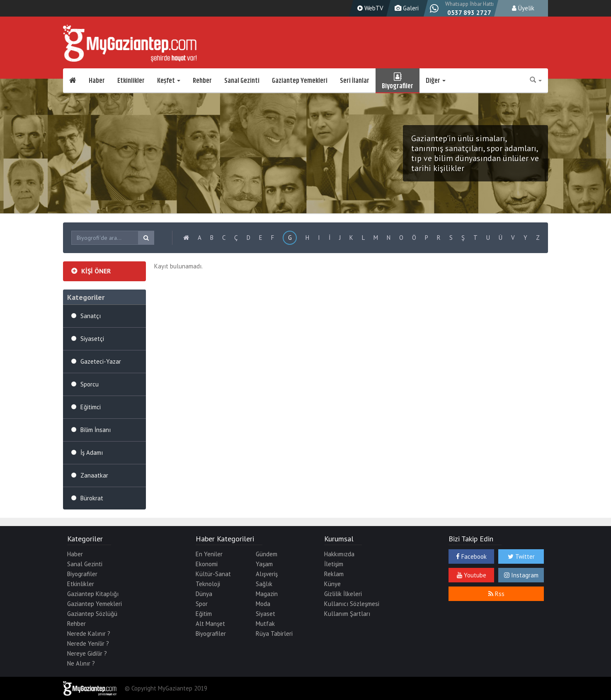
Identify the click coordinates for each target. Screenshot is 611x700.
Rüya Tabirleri (274, 634)
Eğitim (204, 614)
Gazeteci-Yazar (101, 361)
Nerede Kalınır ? (89, 634)
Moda (263, 604)
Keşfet (169, 81)
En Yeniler (209, 554)
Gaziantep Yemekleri (300, 81)
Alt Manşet (210, 624)
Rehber (202, 81)
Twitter (521, 556)
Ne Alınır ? (81, 663)
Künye (332, 584)
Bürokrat (92, 498)
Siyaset (265, 614)
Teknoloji (208, 584)
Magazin (267, 594)
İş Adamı (92, 453)
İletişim (334, 564)
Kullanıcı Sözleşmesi (352, 604)
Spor (202, 604)
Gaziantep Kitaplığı (93, 594)
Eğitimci (91, 407)
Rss (496, 594)
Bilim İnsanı (96, 430)
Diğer (436, 81)
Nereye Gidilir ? (87, 653)
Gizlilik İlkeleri (343, 594)
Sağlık (264, 584)
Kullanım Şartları (347, 614)
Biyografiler (398, 81)
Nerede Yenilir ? (88, 643)
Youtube (472, 575)
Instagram (521, 575)
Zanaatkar (94, 475)
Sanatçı (91, 316)
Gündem (267, 554)
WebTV (369, 8)
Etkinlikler (131, 81)
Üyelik (523, 8)
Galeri (406, 8)
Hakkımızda (339, 554)
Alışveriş (267, 574)
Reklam (334, 574)
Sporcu (90, 384)
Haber (97, 81)
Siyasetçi (92, 339)
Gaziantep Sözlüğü (92, 614)
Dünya (204, 594)
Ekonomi (207, 564)
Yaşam (264, 564)
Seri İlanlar (355, 81)
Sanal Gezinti (242, 81)
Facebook (471, 556)
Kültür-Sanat (213, 574)
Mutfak (265, 624)
